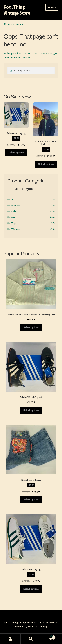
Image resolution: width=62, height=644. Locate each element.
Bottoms (16, 205)
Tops (14, 223)
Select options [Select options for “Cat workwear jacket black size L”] (46, 164)
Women (15, 229)
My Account (10, 639)
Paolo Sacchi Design (38, 626)
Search (31, 639)
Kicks (14, 211)
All (13, 199)
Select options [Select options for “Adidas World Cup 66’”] (31, 410)
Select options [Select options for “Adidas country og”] (16, 153)
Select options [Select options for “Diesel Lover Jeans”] (31, 500)
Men (14, 217)
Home (10, 24)
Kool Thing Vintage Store (17, 10)
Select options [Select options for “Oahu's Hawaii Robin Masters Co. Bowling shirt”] (31, 327)
